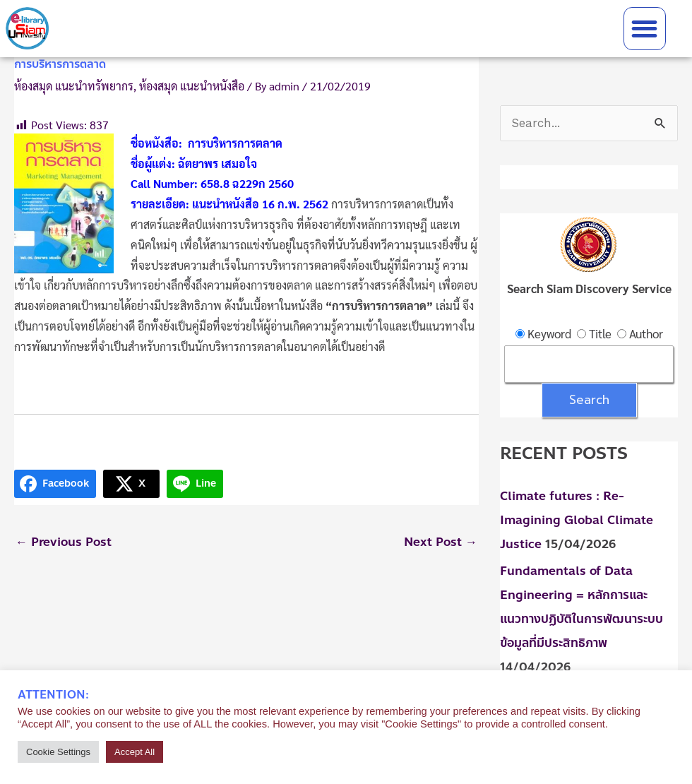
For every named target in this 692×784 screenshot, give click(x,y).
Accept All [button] (135, 752)
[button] (645, 29)
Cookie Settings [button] (58, 752)
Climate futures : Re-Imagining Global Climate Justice (577, 520)
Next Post (441, 542)
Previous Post (64, 542)
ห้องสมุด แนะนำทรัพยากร (74, 86)
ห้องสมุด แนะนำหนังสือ (192, 86)
